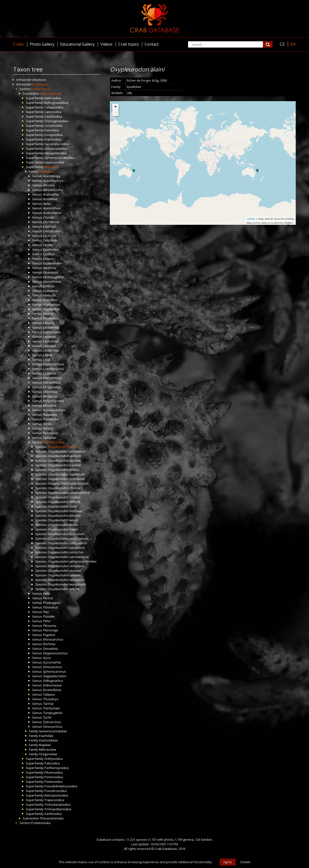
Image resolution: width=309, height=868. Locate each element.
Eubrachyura (41, 89)
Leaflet (251, 219)
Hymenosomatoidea (59, 158)
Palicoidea (52, 763)
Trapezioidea (54, 800)
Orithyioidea (53, 759)
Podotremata (41, 823)
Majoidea (51, 167)
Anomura (39, 80)
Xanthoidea (53, 814)
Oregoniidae (48, 754)
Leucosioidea (54, 162)
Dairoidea (52, 130)
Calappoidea (54, 107)
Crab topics (129, 44)
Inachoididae (48, 740)
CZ (282, 44)
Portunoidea (54, 777)
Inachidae (46, 736)
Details (246, 862)
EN (293, 44)
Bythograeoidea (56, 103)
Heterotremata (51, 93)
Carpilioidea (53, 116)
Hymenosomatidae (53, 731)
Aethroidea (53, 98)
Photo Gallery (42, 44)
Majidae (45, 745)
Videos (106, 44)
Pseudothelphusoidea (61, 786)
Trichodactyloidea (57, 804)
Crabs (19, 44)
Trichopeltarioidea (58, 809)
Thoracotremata (52, 818)
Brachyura (40, 84)
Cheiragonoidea (56, 121)
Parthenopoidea (56, 768)
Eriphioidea (53, 139)
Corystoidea (53, 126)
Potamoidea (53, 782)
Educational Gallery (77, 44)
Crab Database (166, 849)
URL (130, 93)
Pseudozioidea (56, 791)
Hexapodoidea (55, 153)
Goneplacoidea (56, 148)
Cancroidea (53, 112)
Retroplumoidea (56, 795)
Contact (152, 44)
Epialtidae (46, 171)
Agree (228, 862)
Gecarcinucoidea (57, 144)
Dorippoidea (54, 135)
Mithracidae (48, 749)
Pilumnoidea (54, 772)
